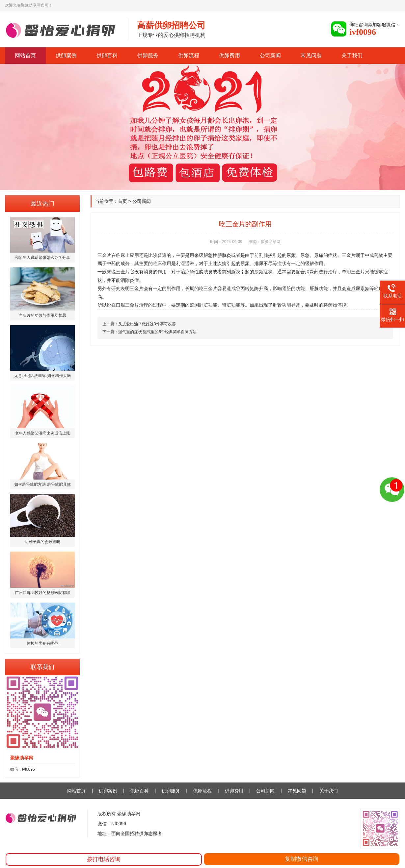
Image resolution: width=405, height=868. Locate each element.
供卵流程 (189, 55)
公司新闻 (270, 55)
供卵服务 (148, 55)
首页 (122, 201)
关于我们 (352, 55)
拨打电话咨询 (104, 859)
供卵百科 (107, 55)
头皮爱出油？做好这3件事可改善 (147, 324)
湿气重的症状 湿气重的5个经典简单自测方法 (157, 332)
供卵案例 (66, 55)
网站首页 (25, 55)
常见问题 (311, 55)
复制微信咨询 (302, 859)
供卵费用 (229, 55)
